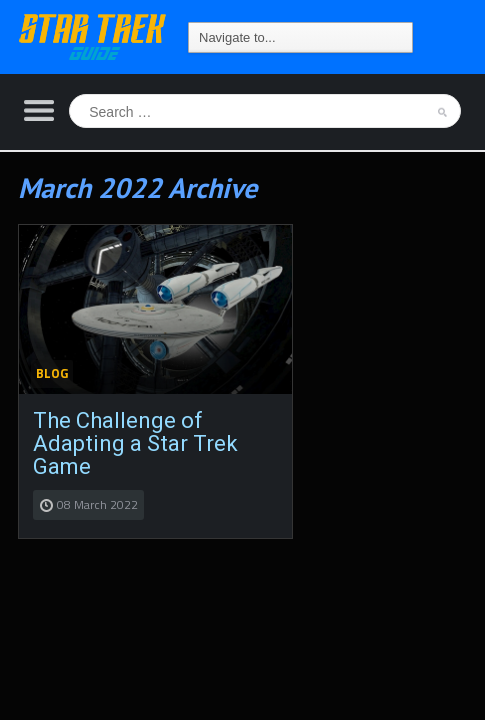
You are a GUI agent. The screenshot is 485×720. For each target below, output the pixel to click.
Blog (52, 373)
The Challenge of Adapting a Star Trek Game (135, 443)
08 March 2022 (97, 504)
